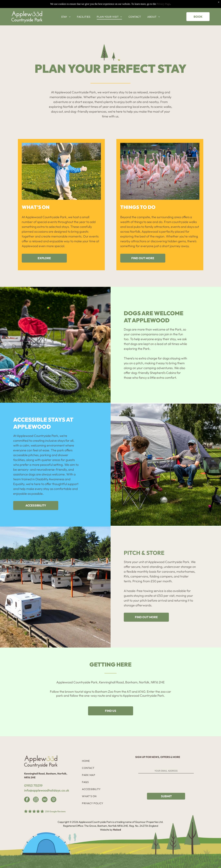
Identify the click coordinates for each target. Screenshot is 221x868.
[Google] (54, 800)
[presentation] (163, 783)
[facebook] (27, 800)
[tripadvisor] (45, 800)
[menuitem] (66, 9)
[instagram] (36, 800)
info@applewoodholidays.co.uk (47, 790)
